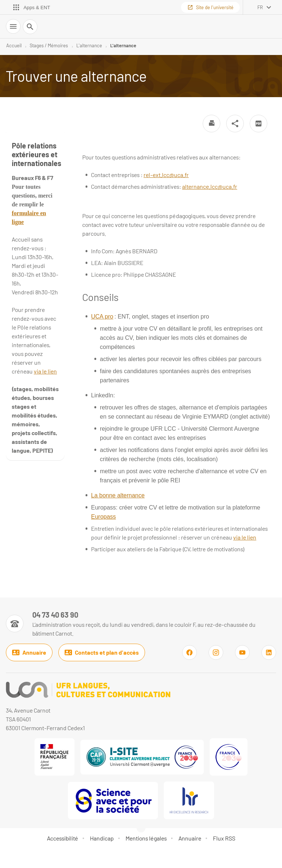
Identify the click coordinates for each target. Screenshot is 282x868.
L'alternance (89, 45)
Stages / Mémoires (49, 45)
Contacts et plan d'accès (102, 652)
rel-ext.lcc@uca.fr (166, 175)
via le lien (245, 537)
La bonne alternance (118, 495)
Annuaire (29, 652)
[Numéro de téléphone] (141, 624)
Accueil (14, 45)
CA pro (104, 317)
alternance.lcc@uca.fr (210, 186)
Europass (104, 517)
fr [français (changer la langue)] (260, 7)
